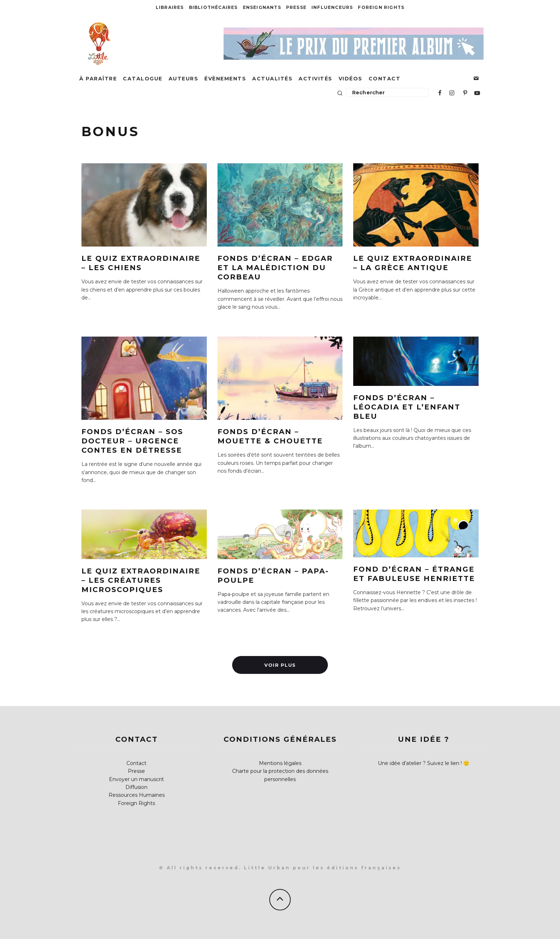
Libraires (170, 7)
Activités (316, 79)
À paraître (98, 79)
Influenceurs (332, 7)
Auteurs (184, 79)
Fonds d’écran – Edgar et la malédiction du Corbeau (275, 268)
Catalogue (143, 79)
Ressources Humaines (137, 795)
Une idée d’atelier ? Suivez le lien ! (420, 763)
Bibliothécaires (213, 7)
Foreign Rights (381, 7)
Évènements (225, 79)
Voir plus (280, 665)
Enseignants (262, 7)
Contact (385, 79)
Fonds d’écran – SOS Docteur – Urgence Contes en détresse (132, 441)
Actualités (272, 79)
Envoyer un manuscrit (136, 779)
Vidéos (351, 79)
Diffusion (136, 787)
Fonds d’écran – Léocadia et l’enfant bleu (407, 407)
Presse (296, 7)
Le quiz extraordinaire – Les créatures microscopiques (141, 580)
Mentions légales (280, 763)
